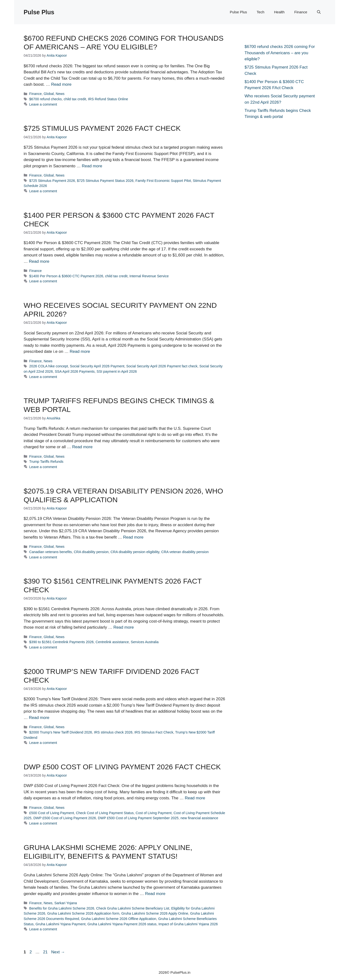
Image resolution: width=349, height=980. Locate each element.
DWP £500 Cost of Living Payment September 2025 (138, 818)
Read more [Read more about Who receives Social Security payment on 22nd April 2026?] (80, 351)
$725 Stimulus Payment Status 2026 (105, 181)
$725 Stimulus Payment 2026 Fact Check (102, 128)
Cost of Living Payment (154, 813)
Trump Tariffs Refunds (46, 462)
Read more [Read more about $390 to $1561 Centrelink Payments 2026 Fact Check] (124, 627)
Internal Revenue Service (149, 276)
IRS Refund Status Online (108, 99)
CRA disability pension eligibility (135, 552)
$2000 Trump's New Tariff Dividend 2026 (61, 732)
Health (279, 12)
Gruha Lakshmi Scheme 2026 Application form (83, 913)
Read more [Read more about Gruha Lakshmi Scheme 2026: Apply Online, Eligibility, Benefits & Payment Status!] (155, 894)
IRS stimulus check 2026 (113, 732)
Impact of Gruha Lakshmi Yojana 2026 (188, 924)
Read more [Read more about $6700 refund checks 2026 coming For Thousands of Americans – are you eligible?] (61, 84)
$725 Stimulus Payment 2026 (52, 181)
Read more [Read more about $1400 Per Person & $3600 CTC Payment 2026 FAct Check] (39, 261)
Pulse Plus (39, 12)
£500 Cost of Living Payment (52, 813)
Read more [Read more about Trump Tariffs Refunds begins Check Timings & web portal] (82, 447)
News (60, 94)
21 (46, 952)
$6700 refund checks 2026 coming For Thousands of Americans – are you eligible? (280, 53)
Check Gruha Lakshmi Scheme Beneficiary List (133, 908)
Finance (301, 12)
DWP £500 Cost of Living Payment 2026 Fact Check (122, 767)
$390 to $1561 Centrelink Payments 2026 (62, 642)
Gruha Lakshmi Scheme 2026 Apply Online (155, 913)
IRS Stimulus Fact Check (154, 732)
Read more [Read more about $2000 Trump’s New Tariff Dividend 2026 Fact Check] (39, 718)
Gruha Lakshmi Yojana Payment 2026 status (122, 924)
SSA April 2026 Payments (75, 371)
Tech (261, 12)
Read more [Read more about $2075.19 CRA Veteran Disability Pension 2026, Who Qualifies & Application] (133, 537)
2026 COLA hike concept (49, 366)
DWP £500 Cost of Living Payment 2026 (65, 818)
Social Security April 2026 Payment (97, 366)
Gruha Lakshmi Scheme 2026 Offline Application (119, 919)
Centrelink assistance (112, 642)
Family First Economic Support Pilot (163, 181)
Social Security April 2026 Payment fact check (162, 366)
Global (49, 94)
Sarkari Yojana (66, 903)
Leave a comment (43, 104)
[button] (319, 12)
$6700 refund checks (46, 99)
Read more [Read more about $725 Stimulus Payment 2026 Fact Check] (92, 166)
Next (58, 952)
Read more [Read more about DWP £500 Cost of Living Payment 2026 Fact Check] (195, 798)
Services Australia (145, 642)
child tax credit (75, 99)
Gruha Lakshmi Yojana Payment (60, 924)
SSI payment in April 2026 (117, 371)
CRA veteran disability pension (185, 552)
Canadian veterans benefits (51, 552)
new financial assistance (199, 818)
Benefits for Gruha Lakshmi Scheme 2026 (62, 908)
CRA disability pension (91, 552)
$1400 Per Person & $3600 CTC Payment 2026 (66, 276)
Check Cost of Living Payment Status (105, 813)
